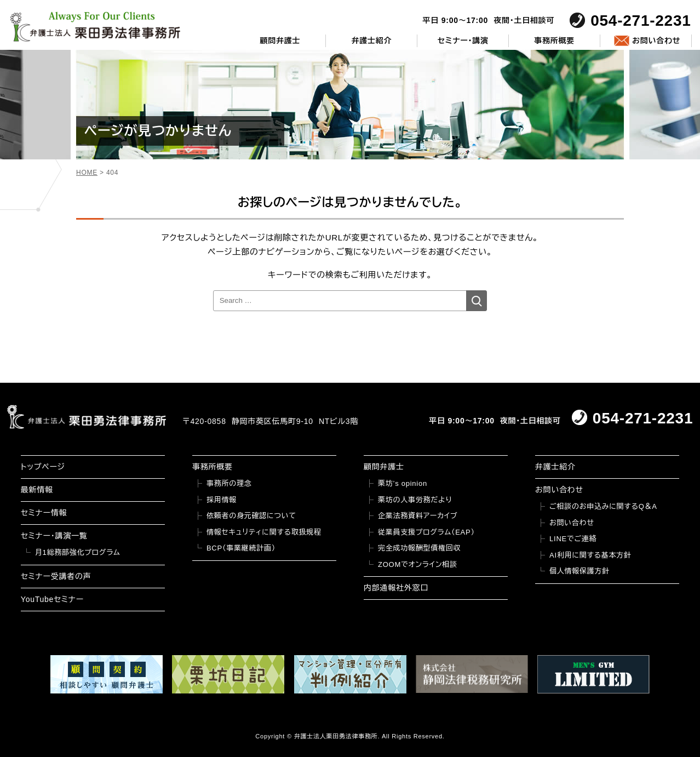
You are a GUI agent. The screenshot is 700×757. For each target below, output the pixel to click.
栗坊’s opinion (403, 483)
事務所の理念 (229, 483)
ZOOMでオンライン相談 (418, 564)
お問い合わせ (656, 41)
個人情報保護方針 (579, 571)
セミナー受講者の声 (56, 576)
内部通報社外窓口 (396, 588)
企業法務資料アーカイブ (418, 516)
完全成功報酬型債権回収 (419, 548)
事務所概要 (554, 41)
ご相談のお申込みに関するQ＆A (603, 506)
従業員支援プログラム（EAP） (426, 532)
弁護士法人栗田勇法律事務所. (337, 736)
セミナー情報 (44, 513)
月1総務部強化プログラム (78, 552)
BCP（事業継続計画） (241, 548)
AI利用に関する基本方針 (590, 555)
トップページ (43, 467)
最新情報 (37, 490)
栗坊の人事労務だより (415, 500)
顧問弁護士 (280, 41)
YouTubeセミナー (52, 599)
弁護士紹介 (371, 41)
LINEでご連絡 (573, 539)
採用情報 (222, 500)
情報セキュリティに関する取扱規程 (264, 532)
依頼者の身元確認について (251, 516)
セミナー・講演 (463, 41)
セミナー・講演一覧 (54, 536)
